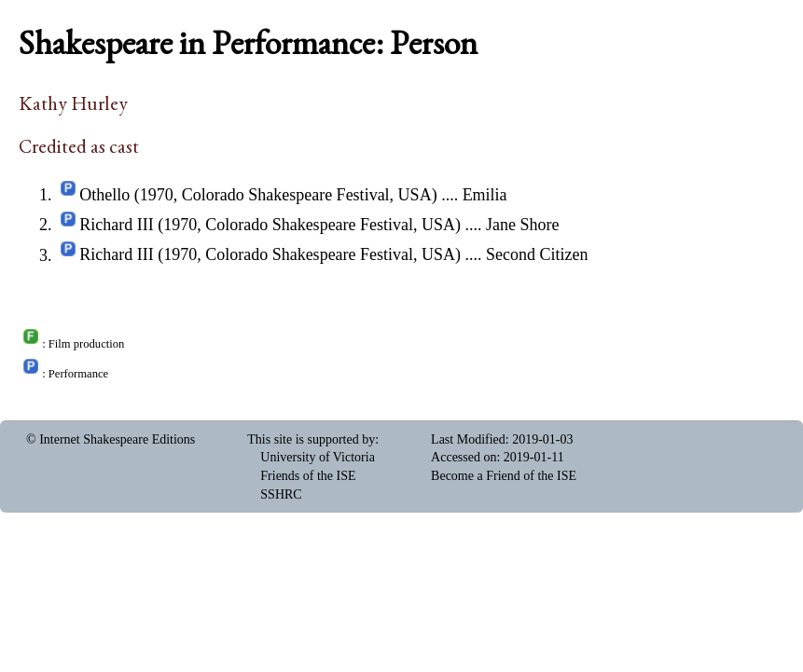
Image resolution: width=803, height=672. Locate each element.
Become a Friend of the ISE (504, 476)
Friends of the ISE (308, 476)
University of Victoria (318, 457)
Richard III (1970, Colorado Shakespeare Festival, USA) (270, 225)
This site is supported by (311, 439)
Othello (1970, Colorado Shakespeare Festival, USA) (258, 195)
